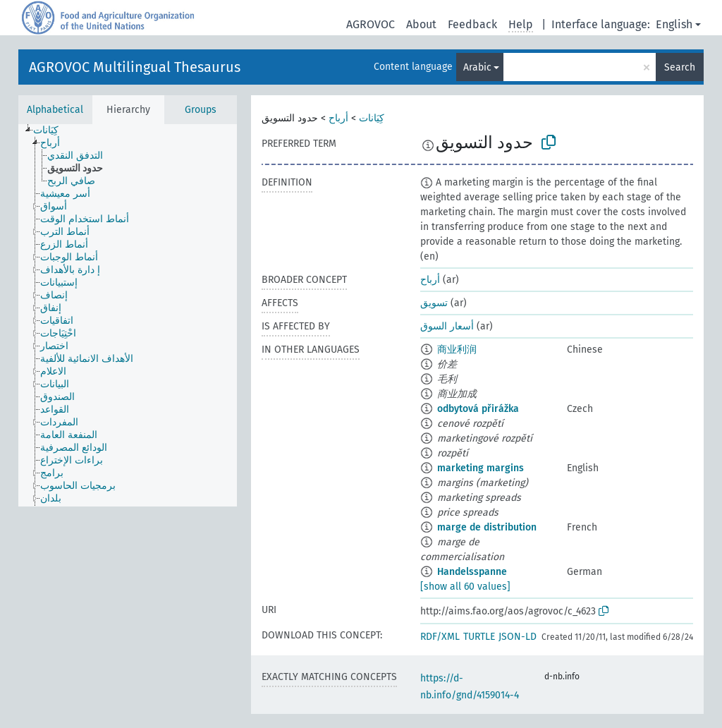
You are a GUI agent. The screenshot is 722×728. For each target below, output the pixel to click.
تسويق (434, 303)
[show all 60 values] (465, 587)
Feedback (472, 24)
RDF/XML (440, 637)
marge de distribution (487, 527)
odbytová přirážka (478, 409)
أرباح (338, 118)
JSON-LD (518, 637)
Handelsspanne (472, 572)
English (674, 24)
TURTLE (479, 637)
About (421, 24)
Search (680, 67)
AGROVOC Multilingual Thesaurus (135, 67)
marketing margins (481, 468)
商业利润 (457, 350)
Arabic (477, 67)
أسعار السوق (447, 326)
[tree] (128, 315)
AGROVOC (371, 24)
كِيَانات (372, 118)
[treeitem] (52, 131)
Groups (201, 110)
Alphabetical (55, 110)
